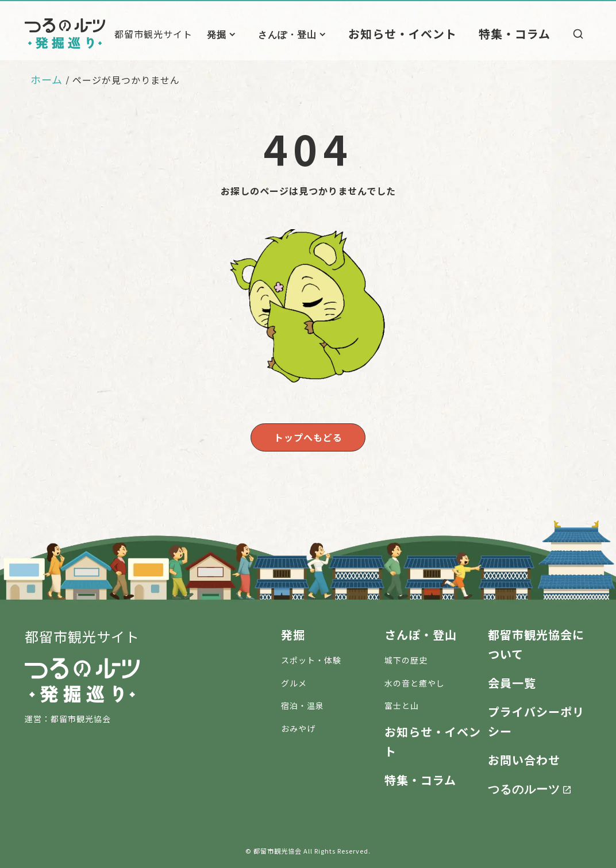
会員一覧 (512, 680)
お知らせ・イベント (426, 33)
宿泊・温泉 (303, 704)
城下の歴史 (406, 658)
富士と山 (402, 704)
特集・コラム (521, 33)
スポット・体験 (311, 658)
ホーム (47, 79)
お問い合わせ (524, 757)
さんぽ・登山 (321, 34)
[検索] (578, 34)
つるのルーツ (524, 786)
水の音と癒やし (415, 681)
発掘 (251, 34)
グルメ (294, 681)
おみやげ (298, 727)
